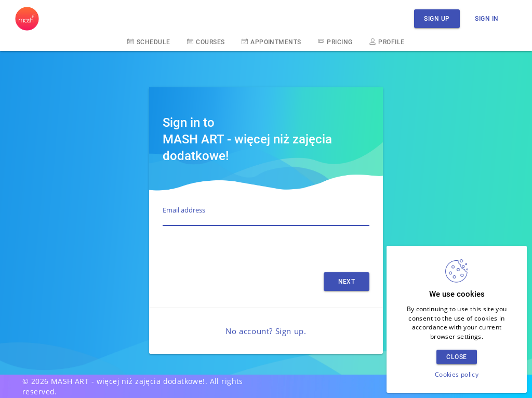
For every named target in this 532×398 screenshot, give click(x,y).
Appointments (271, 42)
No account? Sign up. (266, 331)
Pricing (335, 42)
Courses (206, 42)
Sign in (487, 18)
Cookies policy (457, 374)
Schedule (149, 42)
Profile (387, 42)
